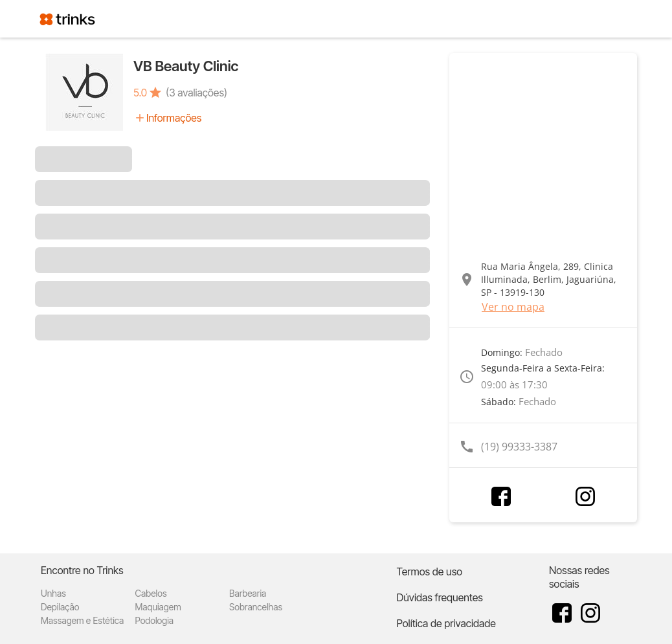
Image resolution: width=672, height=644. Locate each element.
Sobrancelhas (256, 607)
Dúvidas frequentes (439, 597)
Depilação (60, 607)
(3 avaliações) (196, 93)
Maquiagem (158, 607)
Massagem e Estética (82, 620)
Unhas (53, 593)
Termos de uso (429, 572)
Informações (174, 118)
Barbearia (248, 593)
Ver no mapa (513, 307)
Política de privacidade (446, 623)
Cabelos (151, 593)
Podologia (155, 620)
